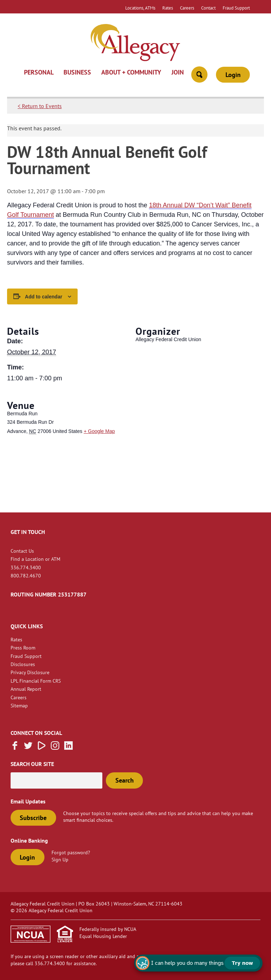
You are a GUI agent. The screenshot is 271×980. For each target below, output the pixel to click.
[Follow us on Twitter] (28, 748)
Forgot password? (71, 852)
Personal (39, 73)
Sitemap (19, 705)
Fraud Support (236, 8)
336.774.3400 (26, 567)
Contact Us (22, 551)
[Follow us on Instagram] (55, 748)
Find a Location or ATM (35, 559)
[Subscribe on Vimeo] (42, 748)
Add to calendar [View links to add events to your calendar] (44, 297)
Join (178, 73)
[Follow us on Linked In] (68, 748)
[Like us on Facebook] (15, 748)
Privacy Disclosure (30, 672)
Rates (168, 8)
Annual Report (26, 689)
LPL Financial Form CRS (36, 681)
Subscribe (33, 818)
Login (233, 75)
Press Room (23, 648)
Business (77, 73)
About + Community (131, 73)
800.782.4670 (26, 575)
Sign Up (60, 859)
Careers (187, 8)
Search (125, 780)
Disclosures (23, 664)
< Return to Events (40, 106)
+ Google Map (99, 431)
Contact (208, 8)
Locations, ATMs (140, 8)
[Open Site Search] (199, 75)
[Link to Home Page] (135, 43)
